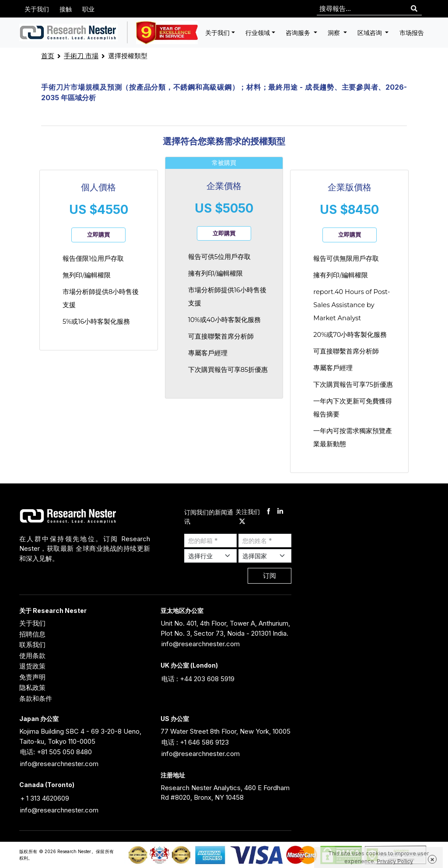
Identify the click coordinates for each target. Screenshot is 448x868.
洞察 (335, 33)
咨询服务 (299, 33)
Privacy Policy (395, 861)
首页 (48, 56)
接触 (66, 9)
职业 (88, 9)
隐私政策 (32, 688)
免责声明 (32, 677)
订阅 (269, 576)
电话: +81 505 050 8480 (56, 752)
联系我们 (32, 645)
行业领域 (258, 33)
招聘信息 (32, 634)
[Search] (414, 9)
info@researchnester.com (201, 644)
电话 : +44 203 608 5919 (198, 679)
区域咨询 (371, 33)
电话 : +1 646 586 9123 (195, 742)
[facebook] (268, 512)
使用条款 (32, 656)
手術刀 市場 (81, 56)
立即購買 (98, 234)
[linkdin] (280, 512)
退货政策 (32, 666)
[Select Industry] (211, 556)
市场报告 (412, 33)
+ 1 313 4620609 (45, 798)
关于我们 (37, 9)
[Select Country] (265, 556)
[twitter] (242, 522)
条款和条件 (36, 698)
